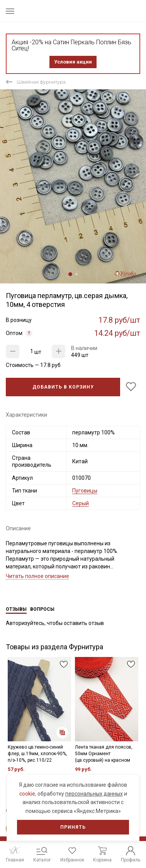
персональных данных (94, 794)
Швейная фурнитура (41, 82)
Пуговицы (85, 491)
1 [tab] (70, 274)
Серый (81, 503)
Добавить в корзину (63, 387)
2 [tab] (76, 274)
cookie (27, 794)
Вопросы (42, 609)
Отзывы (16, 609)
